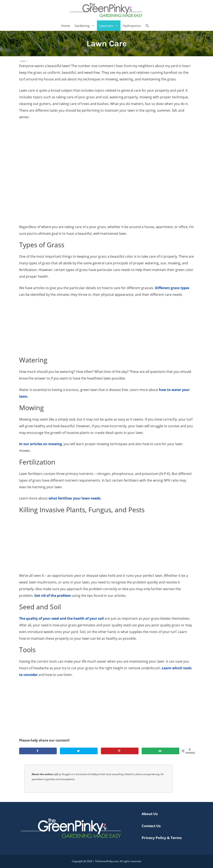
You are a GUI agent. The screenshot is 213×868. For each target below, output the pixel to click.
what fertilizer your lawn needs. (75, 498)
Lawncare (110, 26)
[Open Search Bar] (147, 26)
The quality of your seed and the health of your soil (61, 618)
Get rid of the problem (53, 596)
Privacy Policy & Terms (162, 838)
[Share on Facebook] (38, 751)
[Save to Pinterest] (120, 751)
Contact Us (151, 826)
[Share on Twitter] (79, 751)
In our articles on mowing (40, 444)
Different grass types (172, 288)
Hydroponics (132, 26)
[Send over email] (160, 751)
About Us (150, 814)
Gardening (86, 26)
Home (66, 26)
